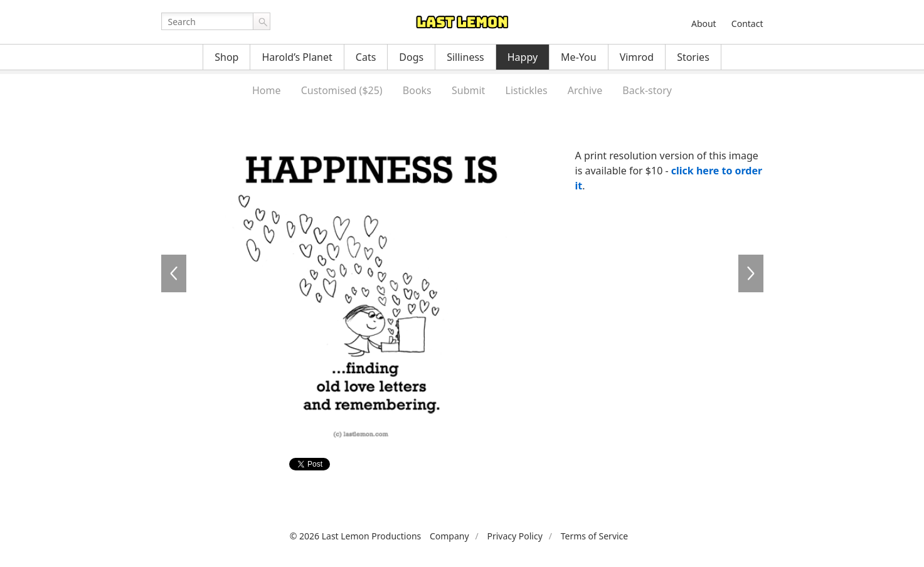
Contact (747, 24)
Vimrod (637, 57)
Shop (226, 57)
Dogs (411, 57)
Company (449, 536)
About (704, 24)
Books (417, 90)
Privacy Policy (514, 536)
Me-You (579, 57)
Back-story (647, 90)
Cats (366, 57)
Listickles (527, 90)
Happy (523, 57)
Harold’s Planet (297, 57)
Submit (468, 90)
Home (267, 90)
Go (262, 21)
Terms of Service (595, 536)
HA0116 (751, 273)
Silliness (465, 57)
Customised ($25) (342, 90)
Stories (693, 57)
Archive (585, 90)
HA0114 (174, 273)
